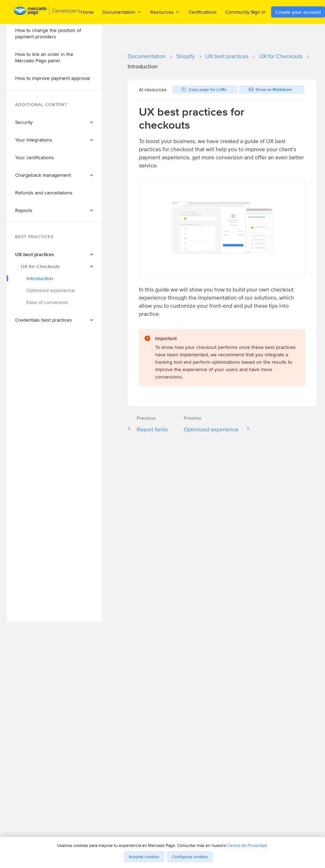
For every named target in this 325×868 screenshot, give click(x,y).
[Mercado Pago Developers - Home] (47, 12)
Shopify (186, 56)
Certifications (203, 12)
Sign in (258, 12)
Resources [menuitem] (165, 12)
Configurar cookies (190, 857)
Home (87, 12)
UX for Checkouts (281, 56)
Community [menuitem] (241, 12)
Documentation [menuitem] (122, 12)
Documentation (147, 56)
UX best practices (227, 56)
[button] (62, 35)
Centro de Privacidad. (248, 845)
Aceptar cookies (144, 857)
